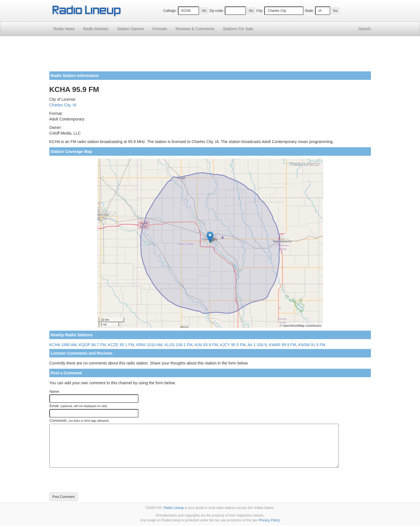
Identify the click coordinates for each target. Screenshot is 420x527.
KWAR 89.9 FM (282, 345)
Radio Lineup (174, 508)
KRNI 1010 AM (149, 345)
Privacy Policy (269, 520)
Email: (79, 406)
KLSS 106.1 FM (179, 345)
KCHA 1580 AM (63, 345)
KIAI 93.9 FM (206, 345)
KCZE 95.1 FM (121, 345)
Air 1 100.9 (257, 345)
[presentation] (92, 480)
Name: (55, 392)
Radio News (64, 29)
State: (309, 11)
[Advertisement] (210, 56)
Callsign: (170, 11)
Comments (195, 29)
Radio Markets (96, 29)
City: (260, 11)
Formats (160, 29)
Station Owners (131, 29)
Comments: (79, 421)
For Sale (238, 29)
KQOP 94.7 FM (92, 345)
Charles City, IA (63, 105)
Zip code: (217, 11)
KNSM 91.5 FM (312, 345)
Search (364, 29)
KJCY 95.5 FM (233, 345)
